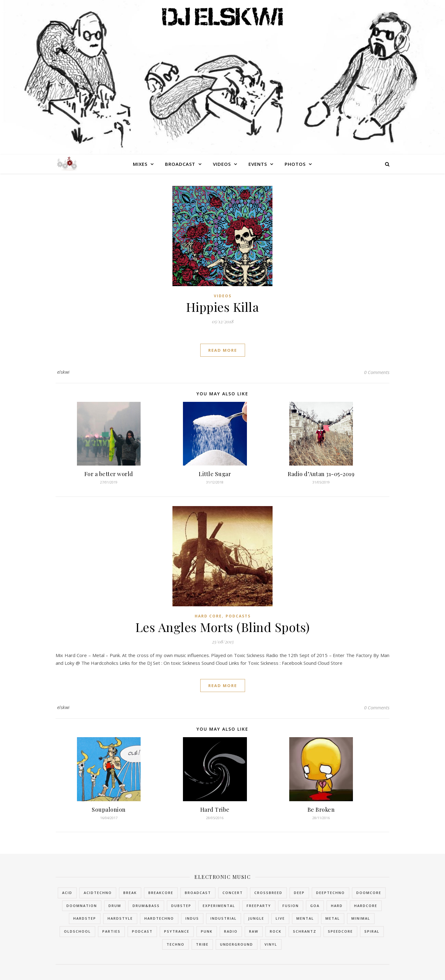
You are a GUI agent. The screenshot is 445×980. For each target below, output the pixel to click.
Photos (295, 164)
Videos (222, 164)
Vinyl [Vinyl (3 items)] (271, 944)
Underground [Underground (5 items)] (237, 944)
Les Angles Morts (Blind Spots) (223, 627)
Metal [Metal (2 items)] (333, 918)
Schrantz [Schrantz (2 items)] (305, 931)
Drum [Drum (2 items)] (115, 906)
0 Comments (377, 372)
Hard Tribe (215, 810)
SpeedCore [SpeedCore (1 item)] (340, 931)
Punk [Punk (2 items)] (207, 931)
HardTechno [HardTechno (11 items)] (159, 918)
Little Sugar (215, 474)
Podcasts (238, 616)
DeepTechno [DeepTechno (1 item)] (331, 893)
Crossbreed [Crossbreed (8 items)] (268, 893)
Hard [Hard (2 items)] (337, 906)
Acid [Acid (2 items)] (67, 893)
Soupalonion (109, 810)
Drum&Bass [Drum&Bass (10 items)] (146, 906)
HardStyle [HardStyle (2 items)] (120, 918)
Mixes (140, 164)
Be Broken (321, 810)
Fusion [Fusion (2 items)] (291, 906)
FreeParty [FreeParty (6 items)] (259, 906)
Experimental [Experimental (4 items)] (219, 906)
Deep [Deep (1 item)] (299, 893)
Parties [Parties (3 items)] (111, 931)
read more (223, 350)
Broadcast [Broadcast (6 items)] (198, 893)
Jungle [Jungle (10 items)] (256, 918)
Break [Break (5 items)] (130, 893)
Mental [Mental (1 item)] (305, 918)
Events (258, 164)
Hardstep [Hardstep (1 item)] (85, 918)
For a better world (109, 474)
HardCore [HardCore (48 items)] (366, 906)
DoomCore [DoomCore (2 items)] (369, 893)
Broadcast (180, 164)
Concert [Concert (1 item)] (233, 893)
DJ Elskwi (223, 16)
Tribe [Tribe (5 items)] (202, 944)
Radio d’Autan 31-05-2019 (321, 474)
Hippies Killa (223, 307)
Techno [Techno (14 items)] (176, 944)
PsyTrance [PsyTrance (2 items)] (177, 931)
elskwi (64, 372)
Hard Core (208, 616)
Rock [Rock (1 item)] (276, 931)
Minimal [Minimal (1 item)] (361, 918)
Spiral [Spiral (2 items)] (372, 931)
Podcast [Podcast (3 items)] (142, 931)
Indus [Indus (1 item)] (192, 918)
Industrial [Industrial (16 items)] (224, 918)
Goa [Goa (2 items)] (315, 906)
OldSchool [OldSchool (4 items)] (77, 931)
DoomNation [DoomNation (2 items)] (82, 906)
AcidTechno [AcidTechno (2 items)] (98, 893)
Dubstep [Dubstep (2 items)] (181, 906)
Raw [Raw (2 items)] (254, 931)
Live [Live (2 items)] (280, 918)
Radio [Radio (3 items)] (231, 931)
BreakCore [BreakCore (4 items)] (161, 893)
